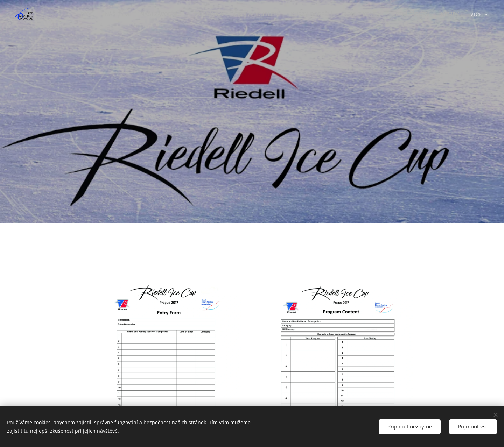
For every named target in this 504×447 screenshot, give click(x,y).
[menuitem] (107, 14)
